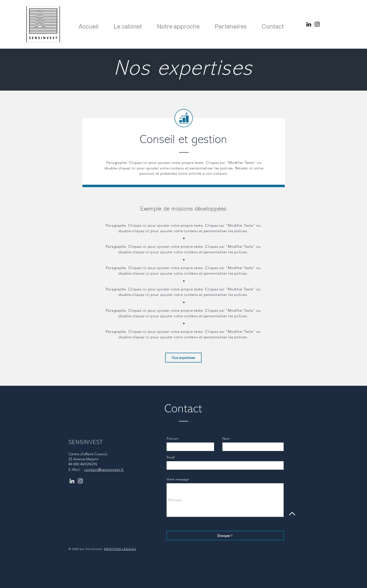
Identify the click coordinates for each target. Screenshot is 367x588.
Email (171, 457)
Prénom (172, 438)
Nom (226, 438)
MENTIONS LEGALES (120, 549)
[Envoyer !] (225, 536)
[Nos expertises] (183, 358)
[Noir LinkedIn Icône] (309, 24)
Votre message (178, 479)
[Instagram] (317, 24)
